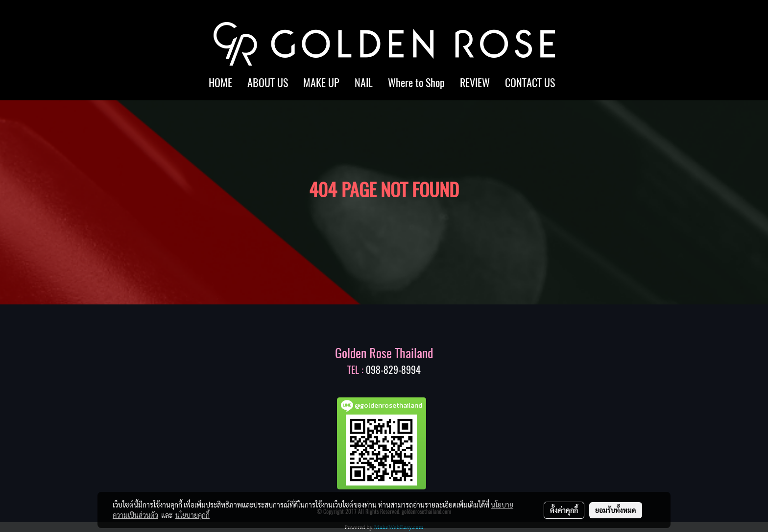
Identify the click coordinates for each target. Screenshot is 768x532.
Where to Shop (416, 83)
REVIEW (475, 83)
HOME (220, 83)
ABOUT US (268, 83)
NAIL (364, 83)
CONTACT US (530, 83)
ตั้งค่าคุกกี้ (564, 510)
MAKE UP (321, 83)
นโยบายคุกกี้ (192, 515)
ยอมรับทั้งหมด (616, 510)
